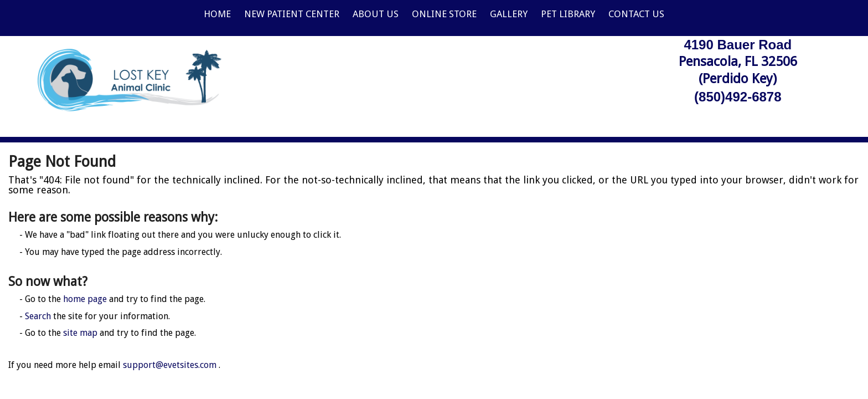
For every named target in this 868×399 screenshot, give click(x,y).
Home (217, 14)
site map (80, 333)
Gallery (509, 14)
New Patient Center (292, 14)
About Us (376, 14)
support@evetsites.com (170, 365)
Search (38, 316)
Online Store (444, 14)
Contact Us (636, 14)
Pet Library (568, 14)
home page (85, 299)
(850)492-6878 (738, 97)
